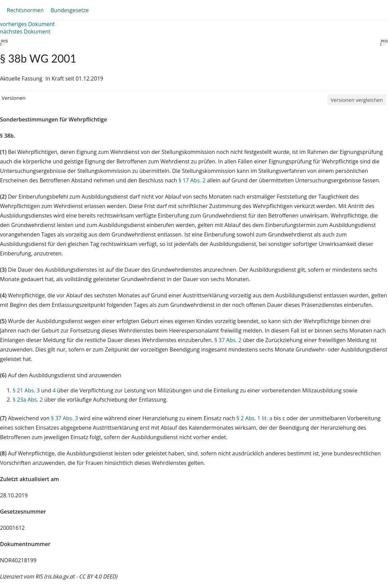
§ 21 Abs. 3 (26, 390)
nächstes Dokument (25, 31)
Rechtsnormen (25, 10)
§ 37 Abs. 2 (228, 340)
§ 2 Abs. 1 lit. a (254, 418)
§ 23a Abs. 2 (28, 400)
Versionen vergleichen (357, 100)
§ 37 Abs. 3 (65, 418)
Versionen (14, 98)
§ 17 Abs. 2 (192, 180)
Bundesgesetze (70, 10)
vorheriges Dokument (27, 24)
